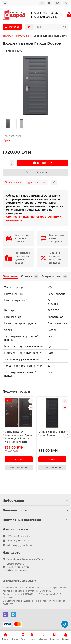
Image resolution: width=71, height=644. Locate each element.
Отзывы (30, 276)
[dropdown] (5, 3)
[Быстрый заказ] (35, 172)
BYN (58, 3)
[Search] (51, 27)
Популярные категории (35, 520)
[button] (4, 435)
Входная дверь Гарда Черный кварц (52, 433)
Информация (35, 500)
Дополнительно (35, 510)
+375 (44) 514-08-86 (43, 13)
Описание (10, 276)
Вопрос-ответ (54, 276)
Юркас (7, 140)
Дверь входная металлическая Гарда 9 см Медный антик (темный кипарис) (18, 437)
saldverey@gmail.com (20, 545)
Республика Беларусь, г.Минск (26, 559)
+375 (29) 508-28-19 (43, 17)
